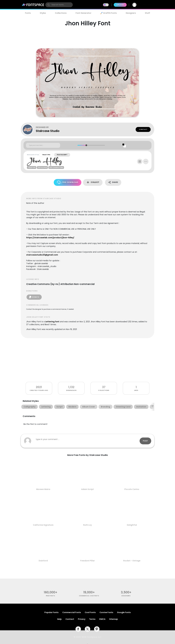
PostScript (62, 155)
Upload (120, 5)
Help (59, 619)
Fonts (28, 13)
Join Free (147, 5)
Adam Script (87, 489)
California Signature (43, 525)
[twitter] (87, 629)
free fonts (51, 596)
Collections (61, 13)
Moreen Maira (43, 489)
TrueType (46, 155)
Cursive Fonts (106, 612)
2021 (39, 387)
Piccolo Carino (132, 489)
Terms (92, 619)
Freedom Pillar (87, 561)
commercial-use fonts (89, 596)
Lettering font (52, 322)
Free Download (68, 182)
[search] (59, 5)
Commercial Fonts (72, 612)
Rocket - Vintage (132, 561)
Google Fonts (124, 612)
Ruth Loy (87, 525)
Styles (43, 13)
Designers (131, 13)
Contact (143, 129)
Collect (93, 182)
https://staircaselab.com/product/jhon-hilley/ (50, 238)
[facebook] (78, 629)
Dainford (43, 561)
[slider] (86, 145)
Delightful (132, 525)
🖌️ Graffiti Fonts (109, 13)
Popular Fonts (51, 612)
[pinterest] (97, 629)
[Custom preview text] (43, 145)
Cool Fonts (90, 612)
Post (145, 441)
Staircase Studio (48, 131)
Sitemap (114, 619)
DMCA (102, 619)
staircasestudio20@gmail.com (42, 255)
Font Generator (83, 13)
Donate (34, 297)
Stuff (147, 13)
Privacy (82, 619)
